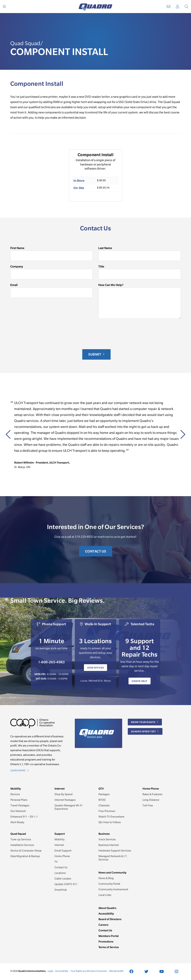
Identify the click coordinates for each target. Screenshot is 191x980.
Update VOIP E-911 (66, 884)
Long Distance (151, 800)
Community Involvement (113, 889)
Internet (59, 845)
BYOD (102, 800)
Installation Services (22, 845)
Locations (60, 873)
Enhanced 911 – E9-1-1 (24, 817)
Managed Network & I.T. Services (113, 858)
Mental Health (116, 971)
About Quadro (107, 908)
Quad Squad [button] (18, 834)
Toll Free (148, 805)
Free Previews (107, 811)
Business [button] (104, 834)
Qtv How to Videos (110, 822)
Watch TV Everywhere (111, 817)
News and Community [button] (112, 872)
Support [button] (60, 834)
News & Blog (106, 878)
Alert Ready (17, 822)
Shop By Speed (64, 794)
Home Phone (62, 856)
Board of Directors (110, 919)
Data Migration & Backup (25, 856)
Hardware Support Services (115, 851)
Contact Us (96, 551)
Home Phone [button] (151, 789)
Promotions (106, 941)
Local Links (105, 895)
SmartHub (61, 890)
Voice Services (107, 839)
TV (56, 862)
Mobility (60, 839)
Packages (104, 794)
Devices (15, 794)
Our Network (18, 811)
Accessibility (106, 914)
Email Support (63, 851)
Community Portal (109, 884)
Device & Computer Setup (26, 851)
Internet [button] (60, 789)
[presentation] (39, 334)
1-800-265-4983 (51, 662)
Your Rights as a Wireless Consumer (89, 971)
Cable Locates (63, 879)
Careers (103, 925)
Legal (50, 971)
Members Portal (109, 936)
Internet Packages (65, 800)
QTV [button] (101, 789)
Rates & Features (152, 794)
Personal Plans (19, 800)
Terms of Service (109, 947)
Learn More (20, 770)
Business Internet (109, 845)
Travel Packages (20, 805)
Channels (104, 805)
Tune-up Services (21, 839)
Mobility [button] (16, 789)
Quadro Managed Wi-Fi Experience (68, 807)
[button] (180, 491)
